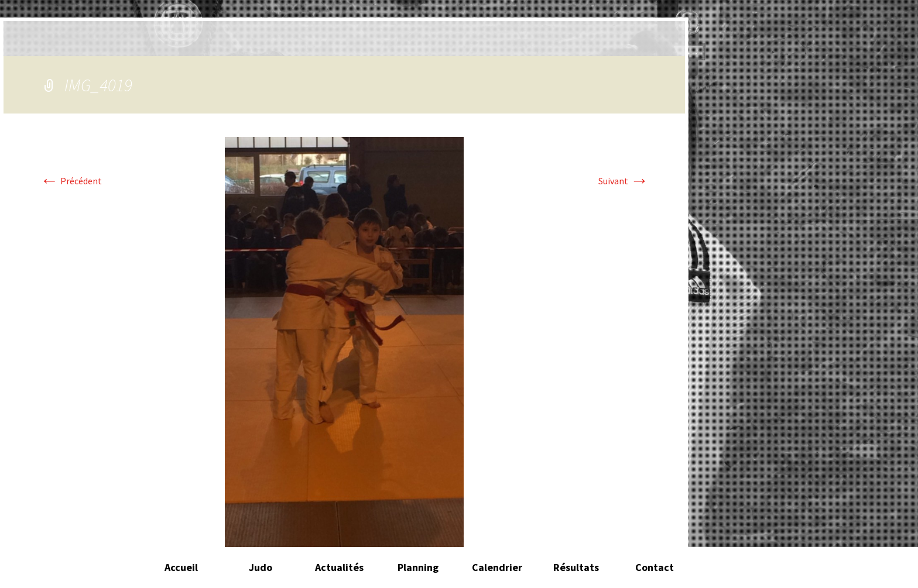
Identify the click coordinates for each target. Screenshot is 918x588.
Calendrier (497, 567)
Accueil (181, 567)
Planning (418, 567)
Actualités (339, 567)
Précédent (71, 181)
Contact (655, 567)
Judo (261, 567)
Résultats (576, 567)
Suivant (624, 181)
